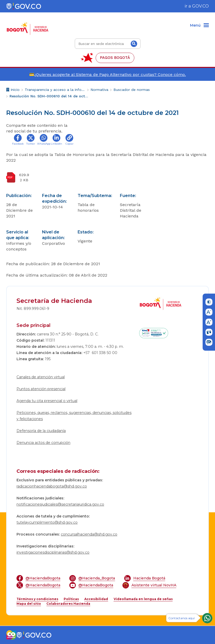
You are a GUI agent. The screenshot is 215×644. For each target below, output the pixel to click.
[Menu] (199, 26)
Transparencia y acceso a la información (55, 90)
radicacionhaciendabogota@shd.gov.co (52, 486)
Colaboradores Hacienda (68, 604)
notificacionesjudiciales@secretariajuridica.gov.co (60, 504)
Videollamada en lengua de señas (143, 599)
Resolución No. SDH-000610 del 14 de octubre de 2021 (49, 96)
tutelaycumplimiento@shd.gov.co (47, 522)
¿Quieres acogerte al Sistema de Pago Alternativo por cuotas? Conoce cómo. (110, 74)
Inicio (13, 90)
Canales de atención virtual (41, 377)
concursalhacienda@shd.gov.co (89, 534)
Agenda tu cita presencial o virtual (47, 401)
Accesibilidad (96, 599)
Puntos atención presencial (41, 389)
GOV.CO (200, 6)
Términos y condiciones (37, 599)
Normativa (99, 90)
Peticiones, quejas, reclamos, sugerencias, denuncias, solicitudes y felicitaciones (74, 416)
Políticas (71, 599)
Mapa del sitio (29, 604)
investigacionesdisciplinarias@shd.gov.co (53, 552)
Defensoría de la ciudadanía (41, 431)
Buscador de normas (132, 90)
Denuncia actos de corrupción (43, 443)
